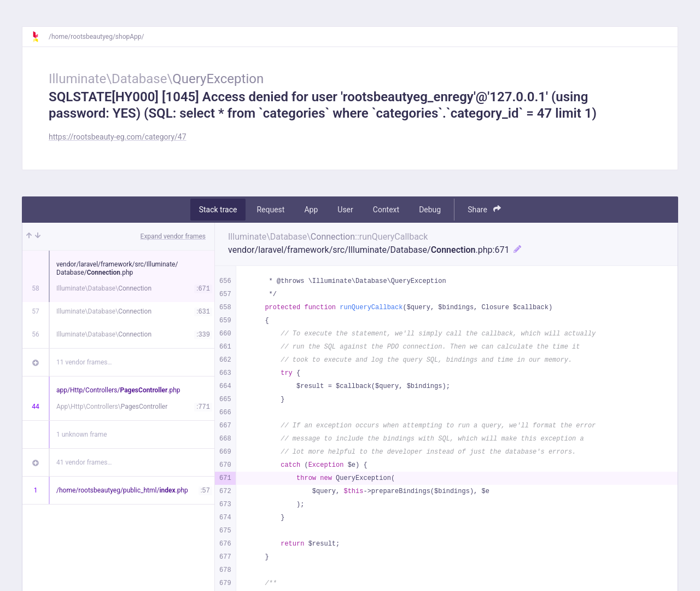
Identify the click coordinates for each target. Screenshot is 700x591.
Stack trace (218, 210)
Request (270, 210)
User (345, 210)
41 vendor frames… (84, 462)
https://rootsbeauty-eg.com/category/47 (118, 137)
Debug (430, 210)
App (311, 210)
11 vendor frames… (84, 362)
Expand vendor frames (173, 236)
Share (484, 209)
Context (386, 210)
